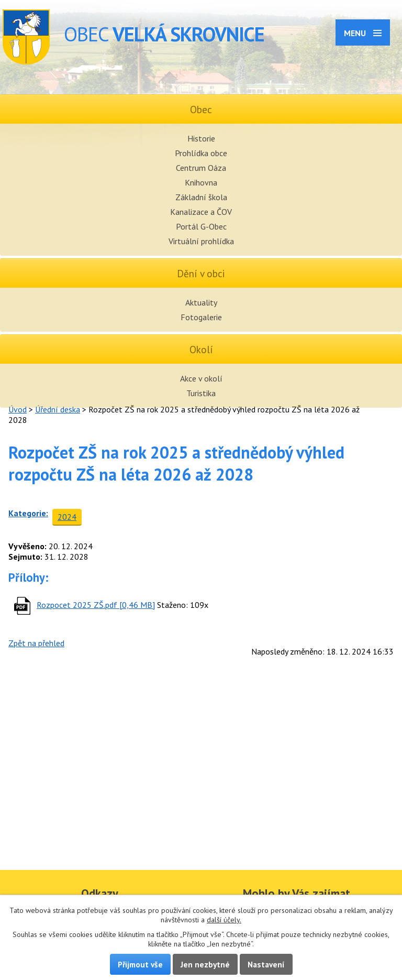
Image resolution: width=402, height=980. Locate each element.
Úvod (18, 409)
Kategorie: (28, 513)
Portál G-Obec (201, 226)
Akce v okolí (201, 378)
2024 (67, 517)
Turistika (201, 393)
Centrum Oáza (201, 168)
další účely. (224, 920)
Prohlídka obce (201, 153)
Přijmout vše (140, 964)
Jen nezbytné (205, 964)
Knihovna (201, 182)
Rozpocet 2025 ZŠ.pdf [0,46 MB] (96, 605)
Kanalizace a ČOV (201, 212)
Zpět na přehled (36, 643)
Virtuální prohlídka (201, 241)
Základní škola (201, 197)
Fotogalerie (201, 317)
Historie (201, 138)
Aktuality (201, 302)
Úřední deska (58, 409)
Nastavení (266, 964)
